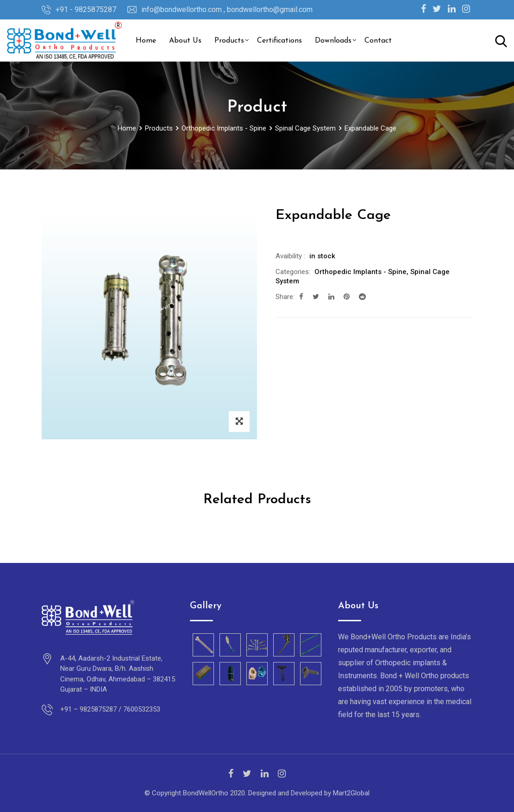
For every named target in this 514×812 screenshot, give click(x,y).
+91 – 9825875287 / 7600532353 (110, 709)
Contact (378, 41)
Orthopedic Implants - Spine (360, 272)
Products (229, 41)
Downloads (333, 41)
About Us (185, 41)
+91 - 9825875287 (86, 9)
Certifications (279, 41)
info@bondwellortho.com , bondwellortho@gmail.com (227, 9)
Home (146, 41)
